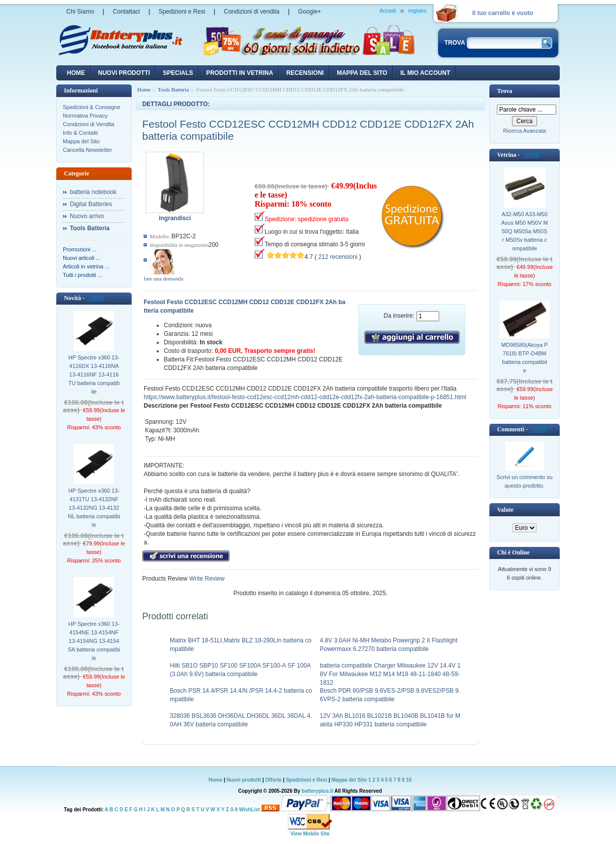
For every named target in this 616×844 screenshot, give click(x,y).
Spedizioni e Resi (182, 12)
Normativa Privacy (85, 116)
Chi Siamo (80, 12)
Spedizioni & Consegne (91, 107)
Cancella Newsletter (87, 150)
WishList (250, 810)
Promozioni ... (80, 249)
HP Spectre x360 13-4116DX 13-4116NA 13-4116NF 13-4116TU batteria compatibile (94, 374)
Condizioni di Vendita (89, 124)
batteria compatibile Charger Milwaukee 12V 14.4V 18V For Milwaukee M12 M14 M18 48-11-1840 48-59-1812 (390, 674)
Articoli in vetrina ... (86, 266)
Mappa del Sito (81, 141)
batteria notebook (93, 192)
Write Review (206, 579)
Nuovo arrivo (87, 216)
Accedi (388, 11)
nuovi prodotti (124, 73)
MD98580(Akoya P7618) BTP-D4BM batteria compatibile (525, 358)
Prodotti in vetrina (239, 73)
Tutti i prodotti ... (82, 275)
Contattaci (126, 12)
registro (417, 11)
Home (76, 73)
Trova (504, 91)
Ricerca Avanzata (524, 131)
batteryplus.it (318, 791)
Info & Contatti (80, 133)
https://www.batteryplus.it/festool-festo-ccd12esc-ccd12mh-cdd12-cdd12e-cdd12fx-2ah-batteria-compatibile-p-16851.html (305, 397)
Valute (505, 510)
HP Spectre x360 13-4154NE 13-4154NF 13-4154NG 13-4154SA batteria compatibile (94, 641)
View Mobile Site (310, 834)
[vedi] (95, 298)
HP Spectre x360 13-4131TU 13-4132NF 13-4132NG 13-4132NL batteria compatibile (94, 508)
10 (409, 780)
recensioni (305, 73)
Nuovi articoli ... (82, 258)
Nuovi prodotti (244, 780)
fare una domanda (164, 278)
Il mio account (425, 73)
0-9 (234, 810)
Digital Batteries (91, 204)
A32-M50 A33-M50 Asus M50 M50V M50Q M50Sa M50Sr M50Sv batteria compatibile (525, 231)
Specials (178, 73)
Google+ (310, 12)
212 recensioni (338, 257)
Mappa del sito (362, 73)
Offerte (274, 780)
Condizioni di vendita (251, 12)
